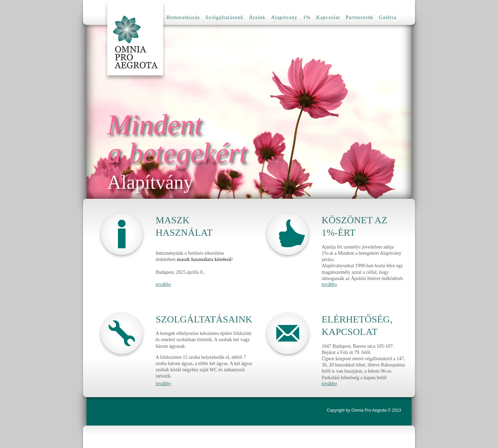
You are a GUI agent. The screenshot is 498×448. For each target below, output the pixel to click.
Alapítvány (284, 17)
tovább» (163, 284)
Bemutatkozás (183, 17)
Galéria (388, 17)
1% (307, 17)
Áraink (257, 17)
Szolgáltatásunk (224, 17)
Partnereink (359, 17)
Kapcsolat (328, 17)
